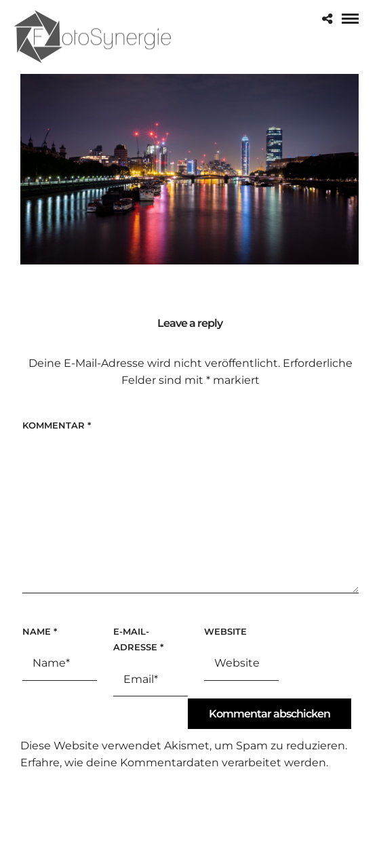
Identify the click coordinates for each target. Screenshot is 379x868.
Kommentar (57, 425)
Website (225, 631)
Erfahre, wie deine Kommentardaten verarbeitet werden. (174, 763)
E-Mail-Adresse (138, 639)
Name (40, 631)
